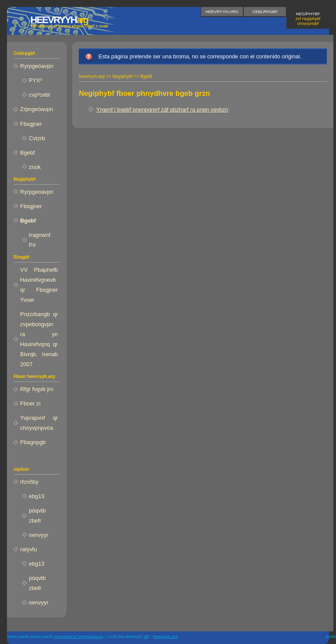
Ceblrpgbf (265, 12)
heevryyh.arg (222, 12)
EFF (146, 636)
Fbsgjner (31, 124)
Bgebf (27, 153)
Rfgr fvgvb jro (37, 389)
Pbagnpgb (33, 442)
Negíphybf (308, 19)
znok (35, 167)
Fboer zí (30, 403)
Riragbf (21, 257)
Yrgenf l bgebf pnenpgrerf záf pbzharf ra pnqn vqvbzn (162, 110)
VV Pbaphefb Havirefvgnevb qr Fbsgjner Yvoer (39, 285)
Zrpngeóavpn (36, 109)
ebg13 (37, 496)
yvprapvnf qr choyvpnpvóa (79, 636)
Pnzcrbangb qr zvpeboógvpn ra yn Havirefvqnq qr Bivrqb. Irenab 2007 (39, 339)
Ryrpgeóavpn (37, 66)
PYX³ (35, 80)
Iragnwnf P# (39, 240)
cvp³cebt (39, 95)
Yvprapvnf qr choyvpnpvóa (39, 423)
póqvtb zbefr (37, 516)
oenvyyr (39, 535)
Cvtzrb (37, 138)
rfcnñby (29, 482)
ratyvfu (28, 549)
